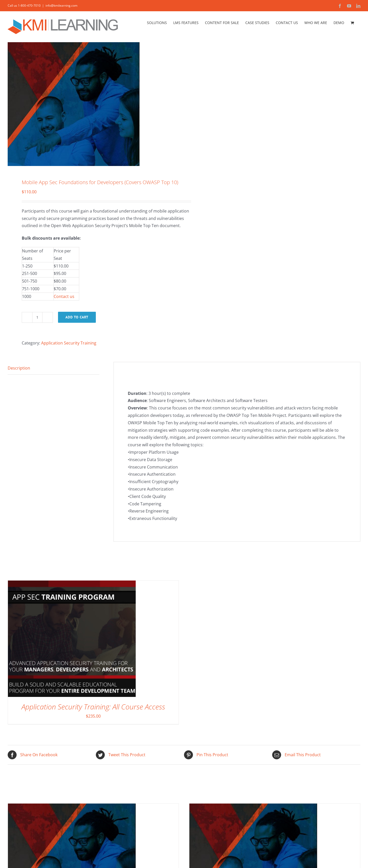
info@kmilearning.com (61, 5)
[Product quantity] (37, 317)
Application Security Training (69, 343)
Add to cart (77, 317)
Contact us (64, 296)
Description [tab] (19, 368)
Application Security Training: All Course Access (93, 707)
